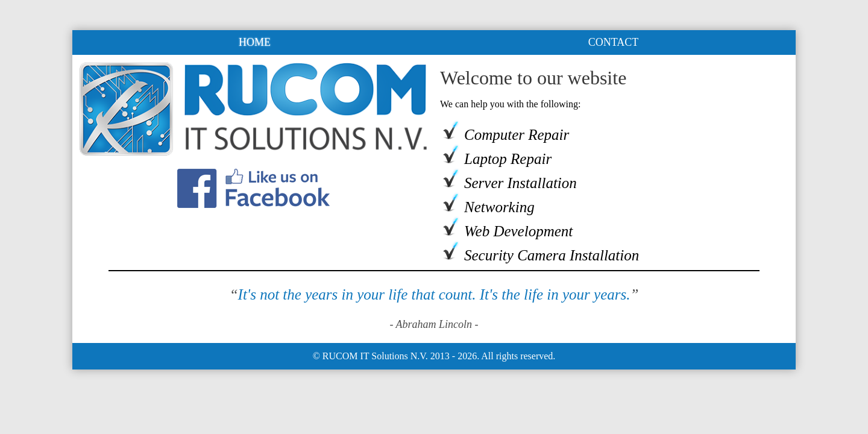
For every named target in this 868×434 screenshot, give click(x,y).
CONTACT (614, 42)
